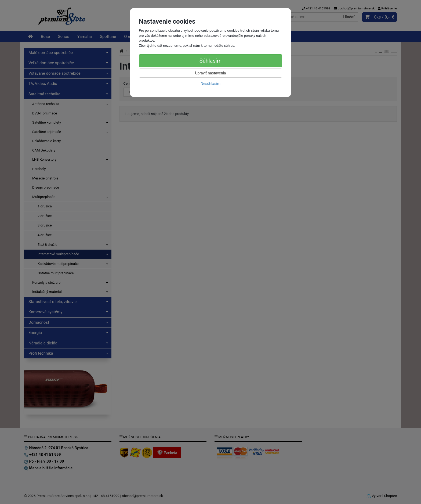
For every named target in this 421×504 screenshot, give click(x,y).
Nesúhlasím (210, 84)
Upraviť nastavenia (211, 73)
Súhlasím (210, 61)
